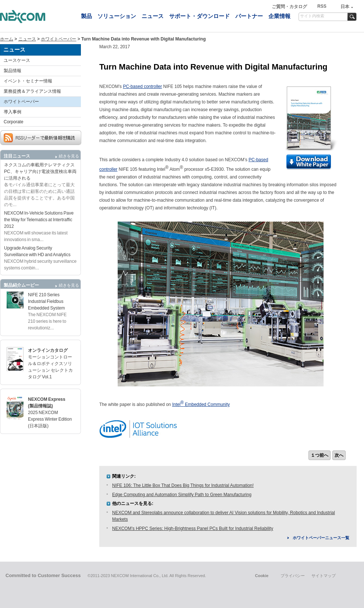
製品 (86, 16)
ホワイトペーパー (58, 39)
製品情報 (13, 71)
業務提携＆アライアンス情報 (32, 91)
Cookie (262, 576)
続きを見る (69, 156)
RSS (322, 6)
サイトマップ (324, 576)
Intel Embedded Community (201, 404)
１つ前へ (320, 455)
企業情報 (279, 16)
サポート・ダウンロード (199, 16)
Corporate (13, 122)
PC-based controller (142, 86)
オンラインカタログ (48, 350)
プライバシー (293, 576)
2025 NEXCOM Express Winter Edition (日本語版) (50, 419)
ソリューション (117, 16)
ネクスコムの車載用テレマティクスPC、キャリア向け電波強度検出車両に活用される (40, 172)
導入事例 (13, 112)
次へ (339, 455)
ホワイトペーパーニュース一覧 (321, 538)
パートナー (249, 16)
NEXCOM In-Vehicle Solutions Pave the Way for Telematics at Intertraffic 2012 (39, 220)
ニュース (153, 16)
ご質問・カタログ (290, 7)
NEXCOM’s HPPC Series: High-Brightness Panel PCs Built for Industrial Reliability (193, 529)
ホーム (7, 39)
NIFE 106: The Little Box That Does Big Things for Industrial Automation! (183, 485)
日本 (345, 7)
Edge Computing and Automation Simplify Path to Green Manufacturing (182, 495)
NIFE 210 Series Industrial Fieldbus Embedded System (46, 301)
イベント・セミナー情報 (28, 81)
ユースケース (17, 60)
